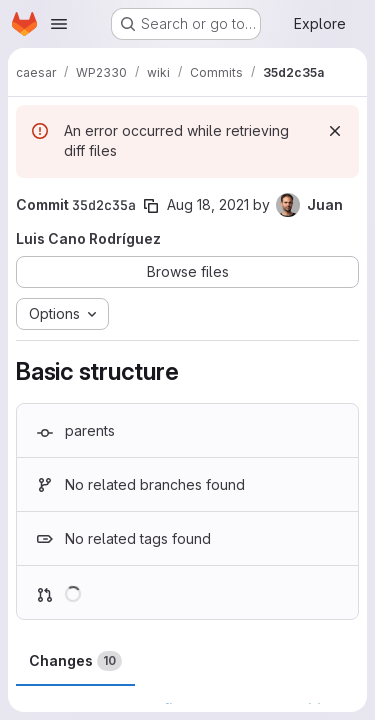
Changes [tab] (75, 661)
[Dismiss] (335, 131)
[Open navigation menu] (59, 24)
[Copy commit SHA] (151, 206)
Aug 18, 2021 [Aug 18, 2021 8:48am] (208, 204)
